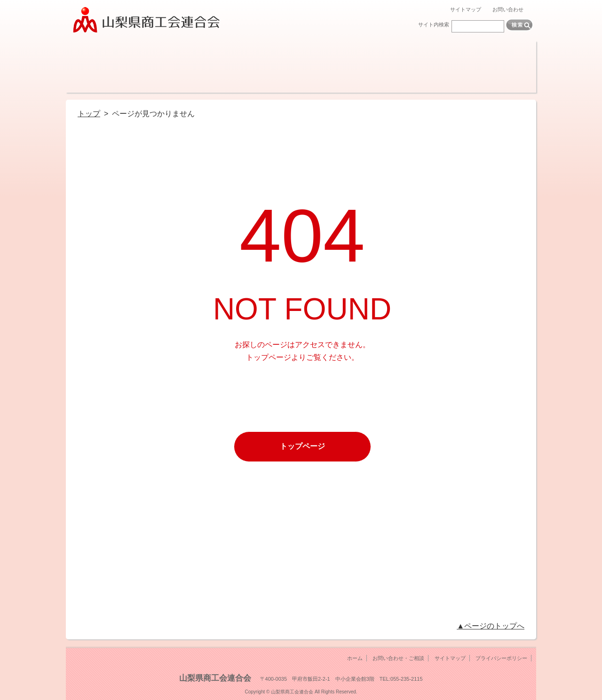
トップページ (302, 446)
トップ (89, 114)
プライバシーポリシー (501, 658)
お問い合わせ (508, 9)
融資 (213, 67)
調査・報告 (330, 67)
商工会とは (95, 67)
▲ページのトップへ (491, 626)
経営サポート (154, 67)
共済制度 (272, 67)
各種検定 (448, 67)
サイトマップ (466, 9)
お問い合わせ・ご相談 (398, 658)
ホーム (355, 658)
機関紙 (389, 67)
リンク (507, 67)
